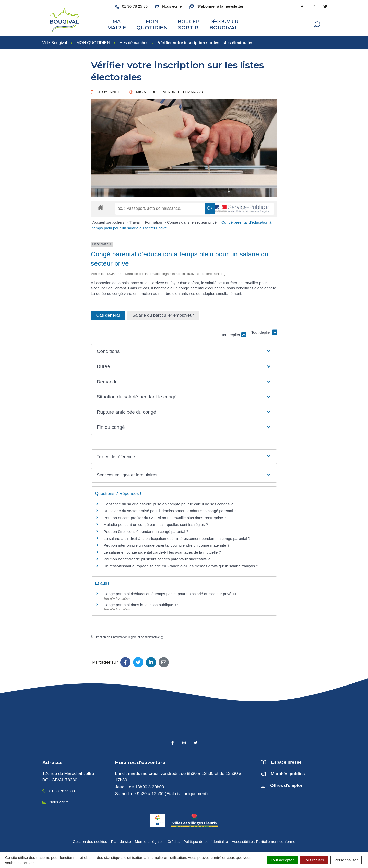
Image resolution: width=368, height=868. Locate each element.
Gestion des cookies (90, 841)
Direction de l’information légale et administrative (129, 636)
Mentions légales (149, 841)
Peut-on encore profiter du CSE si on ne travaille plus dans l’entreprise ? (165, 517)
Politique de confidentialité (206, 841)
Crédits (173, 841)
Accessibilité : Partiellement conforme (263, 841)
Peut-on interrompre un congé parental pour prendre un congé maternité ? (167, 544)
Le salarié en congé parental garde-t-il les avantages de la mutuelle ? (162, 551)
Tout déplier (264, 331)
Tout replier (234, 334)
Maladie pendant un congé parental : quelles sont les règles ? (156, 524)
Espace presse (286, 761)
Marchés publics (288, 773)
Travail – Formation (146, 221)
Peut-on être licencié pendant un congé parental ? (146, 530)
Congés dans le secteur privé (192, 221)
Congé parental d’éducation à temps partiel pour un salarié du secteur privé (170, 593)
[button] (184, 351)
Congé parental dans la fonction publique (141, 604)
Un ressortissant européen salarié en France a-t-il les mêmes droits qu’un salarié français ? (181, 565)
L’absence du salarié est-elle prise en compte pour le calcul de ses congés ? (168, 503)
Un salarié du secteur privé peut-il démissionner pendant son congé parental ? (170, 510)
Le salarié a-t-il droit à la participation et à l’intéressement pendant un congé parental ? (177, 537)
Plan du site (121, 841)
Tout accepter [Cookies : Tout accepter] (282, 860)
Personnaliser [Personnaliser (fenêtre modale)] (346, 860)
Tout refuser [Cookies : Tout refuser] (314, 860)
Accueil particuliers (109, 221)
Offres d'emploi (286, 784)
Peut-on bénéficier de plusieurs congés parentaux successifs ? (157, 558)
